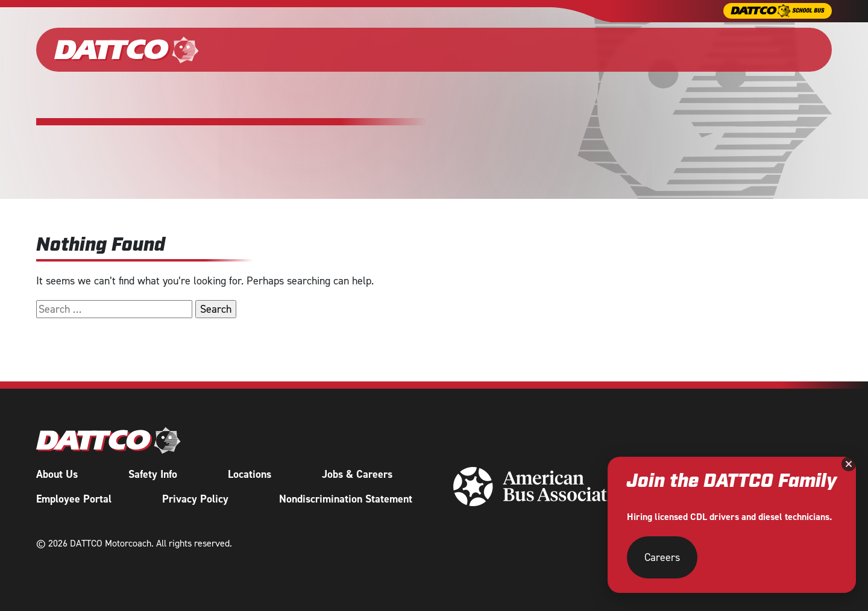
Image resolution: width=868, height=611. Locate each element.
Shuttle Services (506, 49)
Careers (711, 49)
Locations (250, 473)
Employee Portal (74, 498)
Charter (314, 49)
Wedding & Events (406, 49)
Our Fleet (254, 49)
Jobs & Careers (357, 473)
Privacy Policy (195, 498)
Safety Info (153, 473)
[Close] (849, 464)
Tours (589, 49)
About (647, 49)
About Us (57, 473)
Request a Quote (786, 49)
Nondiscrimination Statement (346, 498)
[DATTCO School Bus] (778, 11)
